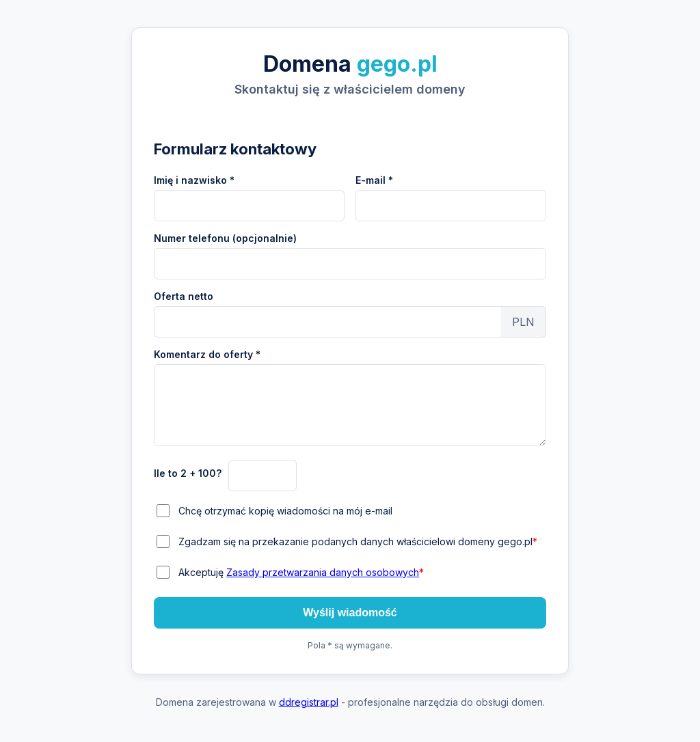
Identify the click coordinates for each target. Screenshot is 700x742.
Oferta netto (184, 296)
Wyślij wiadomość (350, 613)
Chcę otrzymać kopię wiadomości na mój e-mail (285, 511)
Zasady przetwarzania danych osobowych (323, 572)
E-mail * (374, 180)
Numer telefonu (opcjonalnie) (225, 238)
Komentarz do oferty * (207, 354)
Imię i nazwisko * (194, 180)
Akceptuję (301, 572)
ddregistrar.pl (309, 702)
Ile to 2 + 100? (188, 473)
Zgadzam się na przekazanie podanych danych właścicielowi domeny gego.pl (358, 541)
